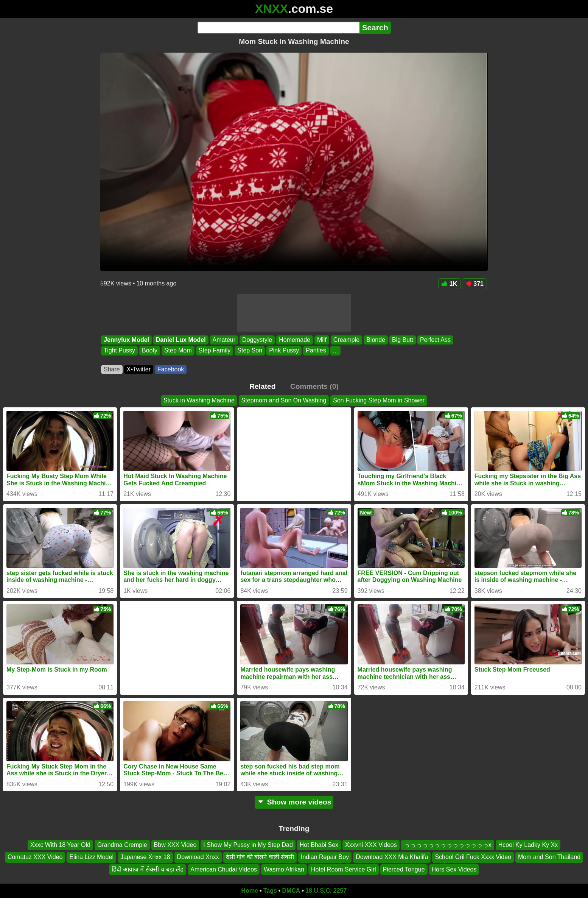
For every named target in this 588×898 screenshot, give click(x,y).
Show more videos (294, 802)
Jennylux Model (126, 340)
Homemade (295, 340)
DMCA (291, 891)
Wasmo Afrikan (284, 869)
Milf (322, 340)
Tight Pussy (119, 351)
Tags (270, 891)
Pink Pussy (284, 351)
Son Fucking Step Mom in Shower (379, 400)
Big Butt (403, 340)
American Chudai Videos (224, 869)
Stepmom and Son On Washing (284, 400)
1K (449, 284)
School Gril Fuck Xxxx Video (473, 857)
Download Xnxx (198, 857)
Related (262, 386)
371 (474, 284)
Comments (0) (314, 386)
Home (250, 891)
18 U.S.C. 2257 (326, 891)
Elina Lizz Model (91, 857)
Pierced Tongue (404, 869)
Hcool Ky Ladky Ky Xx (528, 845)
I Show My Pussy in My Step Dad (248, 845)
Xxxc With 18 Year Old (60, 845)
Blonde (376, 340)
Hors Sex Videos (454, 869)
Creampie (346, 340)
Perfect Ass (435, 340)
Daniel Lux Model (181, 340)
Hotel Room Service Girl (344, 869)
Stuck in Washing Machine (199, 400)
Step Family (215, 351)
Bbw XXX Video (175, 845)
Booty (150, 351)
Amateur (224, 340)
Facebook (171, 369)
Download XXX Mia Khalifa (392, 857)
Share (112, 369)
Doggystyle (257, 340)
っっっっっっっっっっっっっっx (448, 845)
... (335, 351)
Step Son (250, 351)
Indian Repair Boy (325, 857)
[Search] (278, 28)
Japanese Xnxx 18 (145, 857)
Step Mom (178, 351)
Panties (316, 351)
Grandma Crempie (122, 845)
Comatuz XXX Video (35, 857)
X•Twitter (139, 369)
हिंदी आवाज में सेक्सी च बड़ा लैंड (148, 869)
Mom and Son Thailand (549, 857)
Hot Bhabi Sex (319, 845)
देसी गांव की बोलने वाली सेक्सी (260, 857)
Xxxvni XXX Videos (371, 845)
